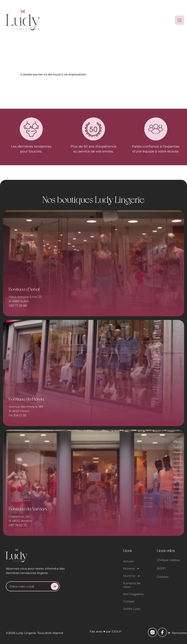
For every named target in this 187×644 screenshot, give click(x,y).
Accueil (128, 561)
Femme (131, 569)
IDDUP (116, 632)
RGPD (161, 568)
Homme (132, 576)
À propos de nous (132, 585)
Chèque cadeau (168, 560)
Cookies (163, 577)
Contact (129, 601)
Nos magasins (133, 594)
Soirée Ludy (132, 609)
